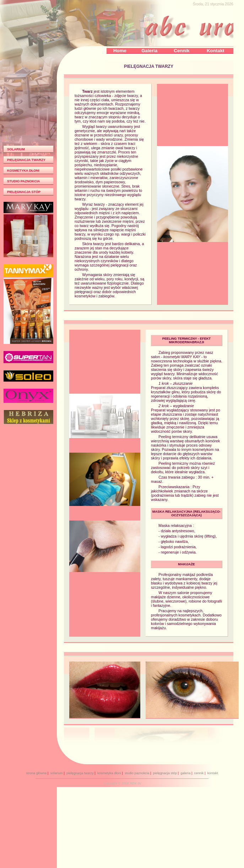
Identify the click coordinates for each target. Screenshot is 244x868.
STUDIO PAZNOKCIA (24, 181)
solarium (56, 773)
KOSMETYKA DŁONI (23, 171)
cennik (199, 773)
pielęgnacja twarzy (80, 773)
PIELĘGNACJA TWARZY (26, 160)
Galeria (149, 51)
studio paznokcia (137, 773)
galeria (185, 773)
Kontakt (216, 51)
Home (120, 51)
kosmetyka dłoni (109, 773)
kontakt (213, 773)
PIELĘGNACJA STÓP (24, 192)
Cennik (181, 51)
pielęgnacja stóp (165, 773)
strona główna (36, 773)
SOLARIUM (16, 149)
